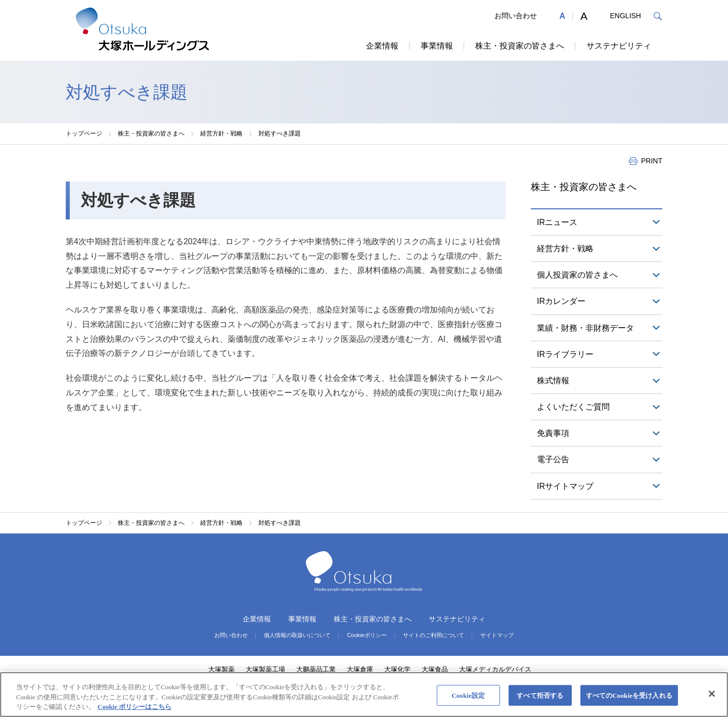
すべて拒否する (540, 695)
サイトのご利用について (434, 635)
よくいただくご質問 (573, 407)
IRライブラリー (565, 354)
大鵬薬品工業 (316, 669)
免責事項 (553, 433)
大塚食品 (435, 669)
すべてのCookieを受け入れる (629, 695)
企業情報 (382, 46)
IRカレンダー (561, 301)
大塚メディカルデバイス (495, 669)
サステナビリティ (619, 46)
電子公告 (553, 459)
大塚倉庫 (360, 669)
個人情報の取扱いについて (297, 635)
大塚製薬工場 (265, 669)
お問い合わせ (516, 16)
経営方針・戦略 (221, 133)
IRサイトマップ (565, 486)
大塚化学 (397, 669)
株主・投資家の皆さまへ (520, 46)
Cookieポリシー (367, 635)
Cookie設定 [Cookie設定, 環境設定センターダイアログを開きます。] (468, 695)
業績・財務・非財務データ (585, 328)
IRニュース (557, 222)
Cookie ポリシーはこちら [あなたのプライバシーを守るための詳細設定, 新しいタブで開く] (134, 707)
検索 (657, 16)
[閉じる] (712, 694)
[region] (364, 694)
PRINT (652, 161)
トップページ (84, 133)
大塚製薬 (221, 669)
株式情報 (553, 380)
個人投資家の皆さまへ (577, 275)
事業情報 (437, 46)
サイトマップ (497, 635)
